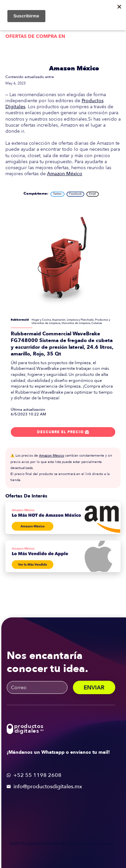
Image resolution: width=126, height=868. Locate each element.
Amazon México (74, 69)
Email (92, 194)
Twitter (57, 194)
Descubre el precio (63, 432)
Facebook (75, 194)
